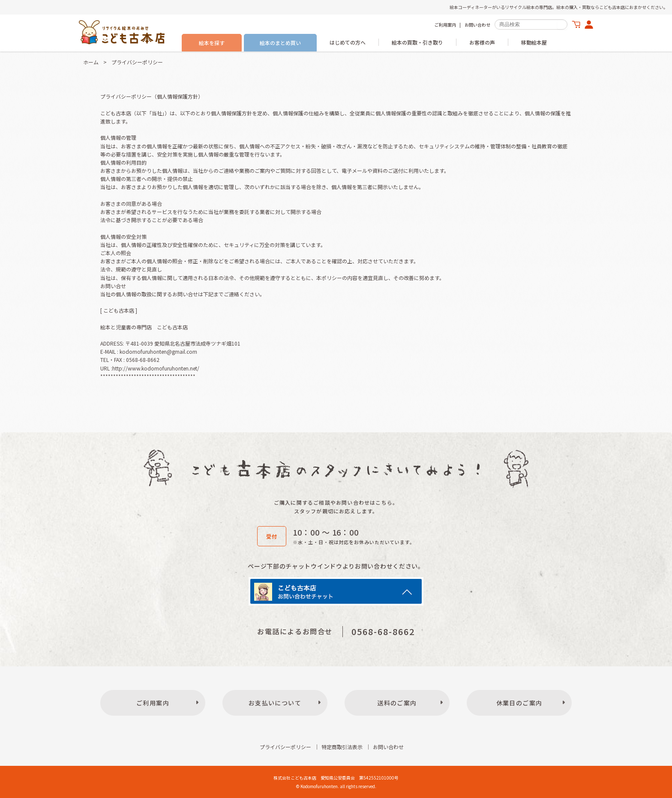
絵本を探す (212, 43)
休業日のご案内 (519, 703)
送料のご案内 (397, 703)
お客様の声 (482, 42)
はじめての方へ (348, 42)
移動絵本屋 (534, 42)
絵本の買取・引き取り (417, 42)
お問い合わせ (477, 25)
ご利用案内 (445, 25)
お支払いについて (275, 703)
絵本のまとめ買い (280, 43)
